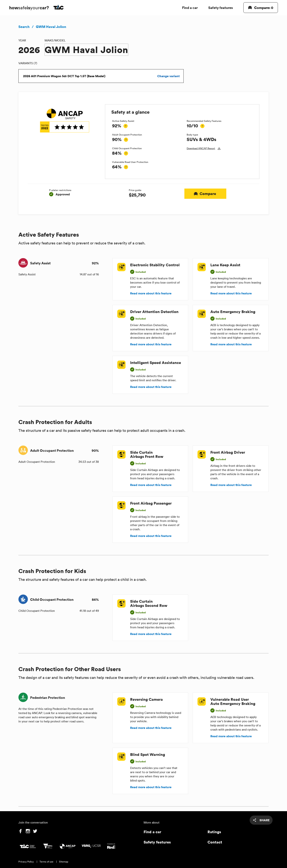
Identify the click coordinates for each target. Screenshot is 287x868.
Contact (215, 842)
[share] (261, 820)
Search (24, 27)
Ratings (214, 832)
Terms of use (46, 862)
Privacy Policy (26, 862)
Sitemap (64, 862)
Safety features (221, 8)
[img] (65, 121)
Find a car (190, 8)
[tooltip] (126, 126)
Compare (205, 194)
